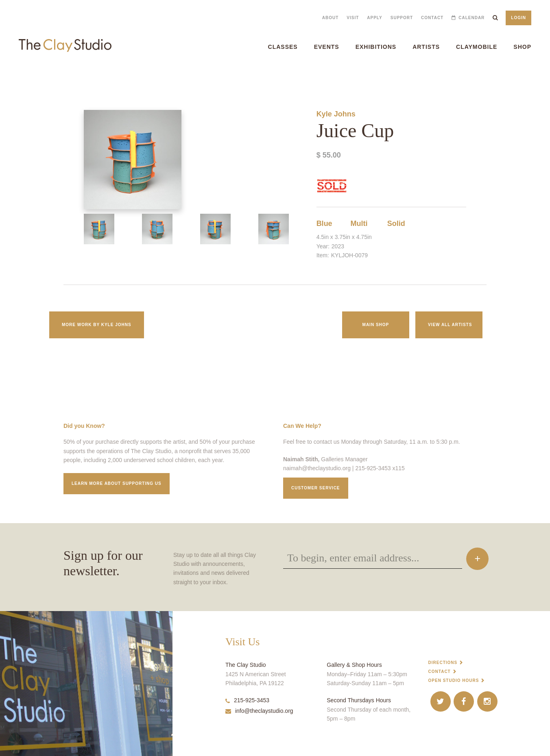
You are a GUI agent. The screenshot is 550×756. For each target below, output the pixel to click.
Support (402, 18)
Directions (443, 663)
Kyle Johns (336, 114)
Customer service (316, 488)
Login (518, 18)
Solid (396, 224)
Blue (324, 224)
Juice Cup (8, 77)
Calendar (471, 18)
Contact (432, 18)
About (331, 18)
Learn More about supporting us (117, 483)
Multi (359, 224)
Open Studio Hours (454, 680)
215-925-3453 (247, 700)
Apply (374, 18)
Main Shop (376, 325)
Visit (353, 18)
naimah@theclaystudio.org (317, 468)
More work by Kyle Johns (97, 325)
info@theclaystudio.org (259, 711)
